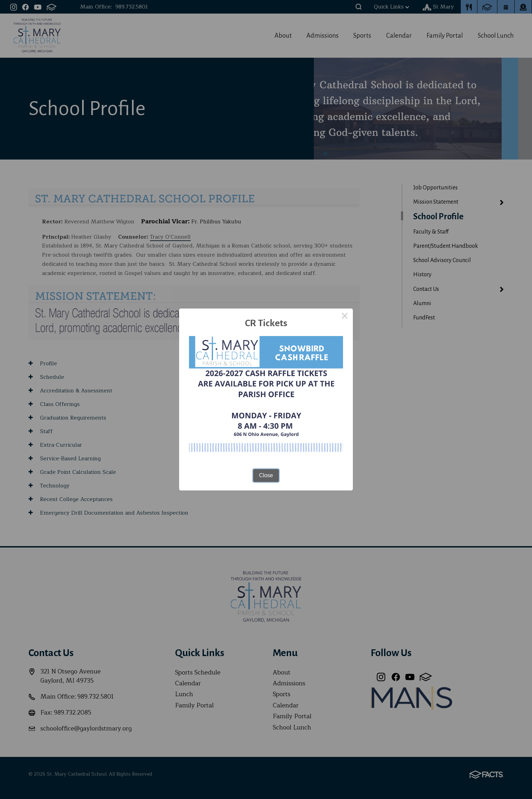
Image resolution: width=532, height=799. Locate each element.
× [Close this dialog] (345, 317)
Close (266, 475)
